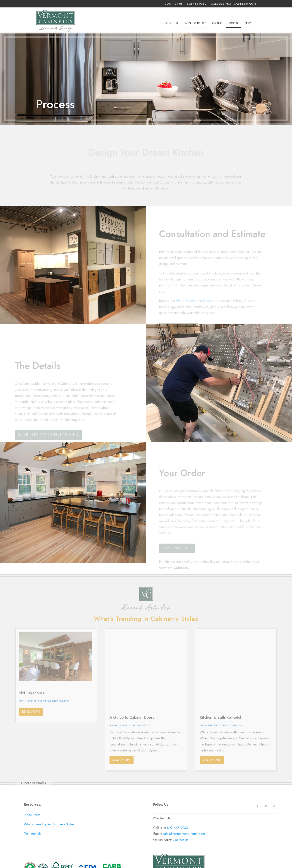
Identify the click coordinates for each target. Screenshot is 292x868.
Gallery (217, 23)
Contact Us (174, 4)
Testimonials (32, 785)
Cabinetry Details (195, 23)
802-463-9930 (197, 4)
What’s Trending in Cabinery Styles (49, 776)
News (249, 23)
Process (234, 23)
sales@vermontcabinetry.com (233, 4)
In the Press (32, 766)
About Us (172, 23)
